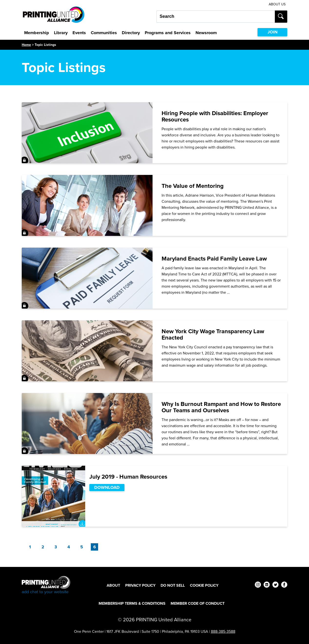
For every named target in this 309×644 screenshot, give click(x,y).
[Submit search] (281, 17)
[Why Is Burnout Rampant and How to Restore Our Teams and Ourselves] (154, 423)
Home (26, 45)
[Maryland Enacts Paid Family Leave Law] (154, 278)
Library (61, 33)
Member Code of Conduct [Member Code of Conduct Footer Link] (198, 603)
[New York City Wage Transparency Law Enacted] (154, 351)
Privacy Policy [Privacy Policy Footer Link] (140, 585)
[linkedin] (267, 585)
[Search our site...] (216, 17)
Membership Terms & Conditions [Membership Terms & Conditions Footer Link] (132, 603)
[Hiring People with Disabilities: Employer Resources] (154, 133)
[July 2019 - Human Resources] (154, 496)
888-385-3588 (223, 631)
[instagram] (258, 585)
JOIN (273, 32)
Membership (37, 33)
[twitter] (275, 585)
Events (79, 33)
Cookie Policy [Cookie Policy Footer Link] (204, 585)
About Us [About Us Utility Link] (277, 4)
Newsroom (206, 33)
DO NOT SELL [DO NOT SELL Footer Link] (173, 585)
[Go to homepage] (46, 585)
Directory (131, 33)
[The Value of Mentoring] (154, 205)
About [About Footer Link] (113, 585)
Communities (104, 33)
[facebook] (284, 585)
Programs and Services (168, 33)
